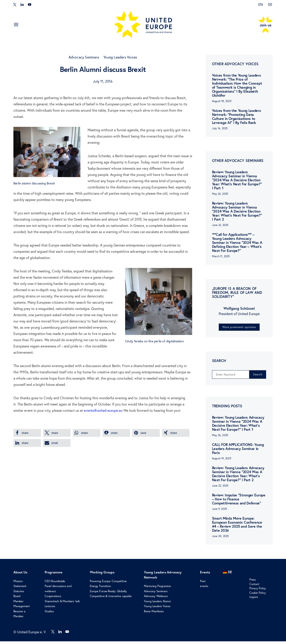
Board (17, 599)
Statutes (19, 594)
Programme (54, 575)
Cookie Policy (258, 595)
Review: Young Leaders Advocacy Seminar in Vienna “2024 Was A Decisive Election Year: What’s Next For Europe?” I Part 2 (237, 211)
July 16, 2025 (220, 128)
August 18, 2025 (222, 101)
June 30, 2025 (221, 539)
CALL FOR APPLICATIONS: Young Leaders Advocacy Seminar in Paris (238, 451)
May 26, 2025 (220, 194)
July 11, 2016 (103, 81)
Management (22, 609)
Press (253, 582)
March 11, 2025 (221, 256)
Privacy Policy (258, 591)
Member (18, 604)
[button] (27, 433)
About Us (20, 575)
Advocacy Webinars (156, 599)
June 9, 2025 (220, 512)
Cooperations (53, 599)
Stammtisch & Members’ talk (62, 604)
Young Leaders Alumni (157, 604)
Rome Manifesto (154, 614)
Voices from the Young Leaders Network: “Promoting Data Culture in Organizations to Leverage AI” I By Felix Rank (237, 117)
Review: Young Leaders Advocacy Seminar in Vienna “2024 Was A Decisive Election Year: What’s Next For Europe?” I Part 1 (237, 180)
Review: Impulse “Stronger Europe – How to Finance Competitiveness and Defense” (239, 502)
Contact (254, 587)
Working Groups (102, 575)
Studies (49, 614)
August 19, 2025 (222, 461)
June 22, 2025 (220, 225)
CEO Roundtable (55, 584)
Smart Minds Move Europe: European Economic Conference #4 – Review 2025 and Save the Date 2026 (237, 527)
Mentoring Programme (157, 589)
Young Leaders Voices (120, 57)
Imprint (254, 600)
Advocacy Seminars (84, 57)
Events (205, 575)
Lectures (50, 609)
